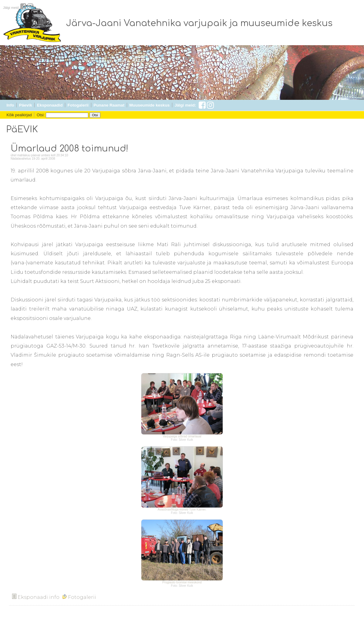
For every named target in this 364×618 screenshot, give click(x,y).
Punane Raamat (109, 105)
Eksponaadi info (36, 597)
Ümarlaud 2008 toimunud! (69, 149)
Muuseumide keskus (149, 105)
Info (10, 105)
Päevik (26, 105)
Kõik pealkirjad (19, 115)
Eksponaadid (50, 105)
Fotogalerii (78, 105)
